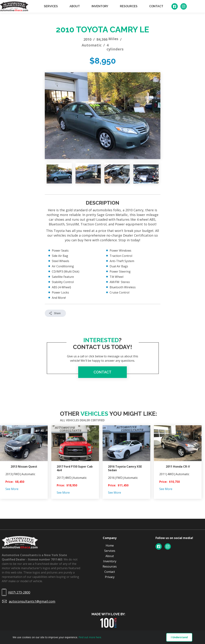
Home (110, 545)
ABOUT (75, 6)
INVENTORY (100, 6)
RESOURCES (129, 6)
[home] (14, 6)
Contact (110, 572)
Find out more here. (90, 637)
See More (12, 489)
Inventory (110, 561)
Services (110, 551)
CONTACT (156, 6)
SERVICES (51, 6)
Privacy (110, 577)
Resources (110, 566)
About (110, 556)
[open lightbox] (103, 116)
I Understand (179, 637)
